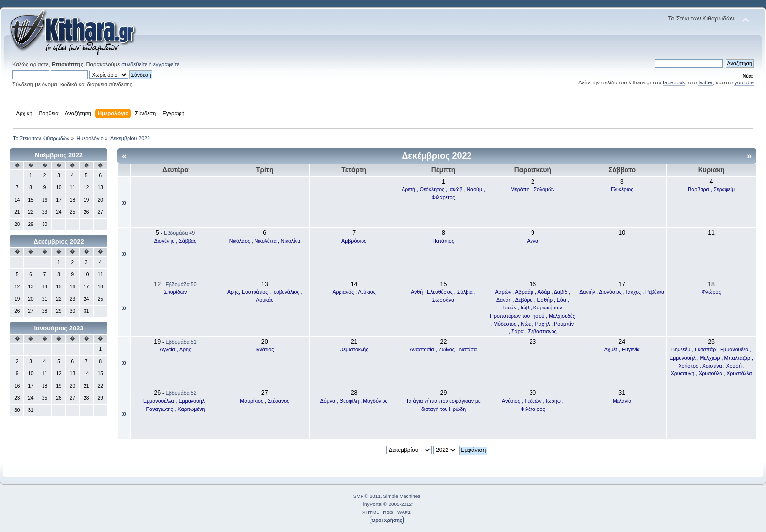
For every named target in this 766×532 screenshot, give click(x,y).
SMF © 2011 (367, 496)
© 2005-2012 (398, 504)
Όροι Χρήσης (387, 520)
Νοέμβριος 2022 (59, 155)
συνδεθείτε (134, 64)
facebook (674, 82)
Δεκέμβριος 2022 (58, 241)
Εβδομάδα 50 (181, 284)
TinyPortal (372, 504)
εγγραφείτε (166, 64)
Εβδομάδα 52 (181, 393)
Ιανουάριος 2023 (58, 328)
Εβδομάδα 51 (181, 342)
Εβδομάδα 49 (179, 233)
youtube (744, 82)
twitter (705, 82)
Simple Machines (402, 496)
